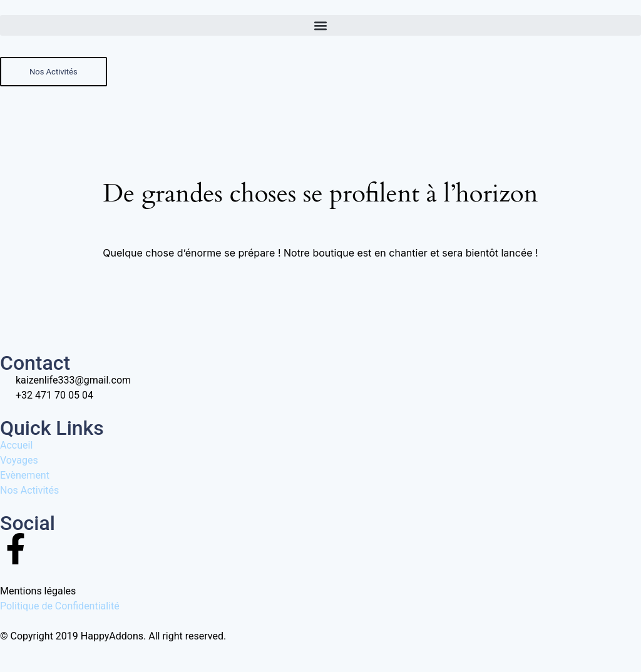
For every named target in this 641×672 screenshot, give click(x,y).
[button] (320, 25)
